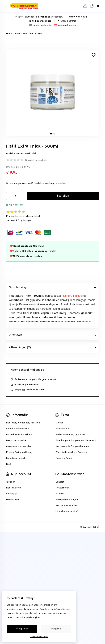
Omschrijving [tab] (52, 288)
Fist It (35, 154)
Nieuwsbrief (13, 465)
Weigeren (56, 629)
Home (9, 34)
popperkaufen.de (40, 25)
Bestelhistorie (14, 453)
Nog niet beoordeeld (36, 160)
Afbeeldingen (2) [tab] (52, 313)
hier (38, 618)
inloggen (11, 447)
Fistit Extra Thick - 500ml (29, 34)
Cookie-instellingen (39, 637)
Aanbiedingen (63, 394)
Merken (60, 388)
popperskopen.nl (65, 25)
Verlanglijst (12, 459)
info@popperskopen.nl (27, 349)
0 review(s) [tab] (52, 300)
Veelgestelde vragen (67, 465)
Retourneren (62, 453)
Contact (60, 447)
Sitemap (60, 459)
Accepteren (22, 629)
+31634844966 (36, 355)
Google (27, 220)
